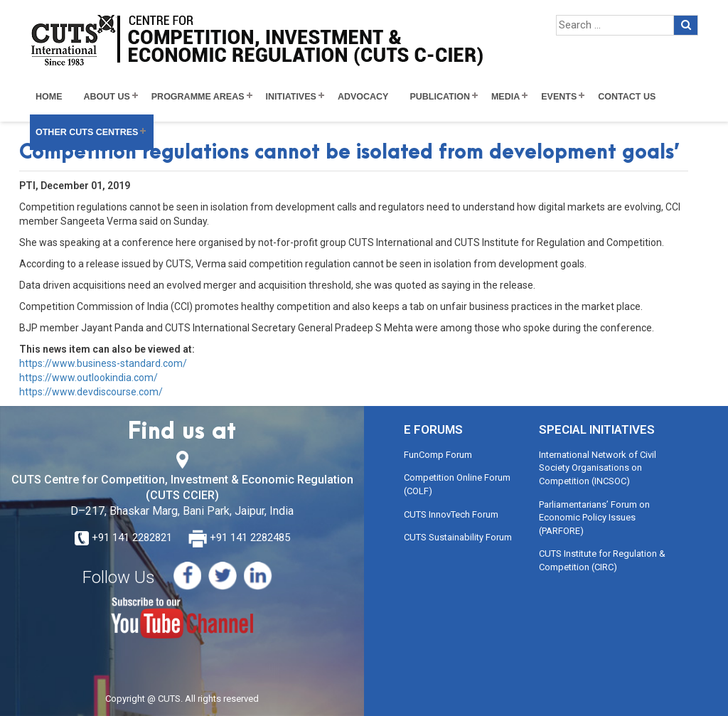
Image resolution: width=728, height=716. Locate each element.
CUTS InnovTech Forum (451, 514)
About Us (107, 97)
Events (559, 97)
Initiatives (291, 97)
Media (505, 97)
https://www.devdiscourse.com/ (91, 392)
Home (49, 97)
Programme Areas (198, 97)
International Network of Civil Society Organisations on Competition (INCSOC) (598, 468)
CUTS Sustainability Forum (458, 537)
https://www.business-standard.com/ (103, 363)
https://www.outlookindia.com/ (89, 378)
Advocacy (363, 97)
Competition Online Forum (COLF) (457, 484)
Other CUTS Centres (87, 132)
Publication (440, 97)
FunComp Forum (438, 455)
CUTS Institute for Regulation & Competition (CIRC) (602, 560)
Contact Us (627, 97)
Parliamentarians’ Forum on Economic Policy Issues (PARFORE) (594, 518)
